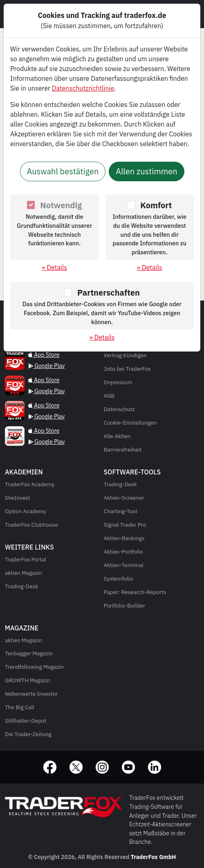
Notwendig (61, 205)
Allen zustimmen (146, 171)
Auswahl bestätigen (63, 171)
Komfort (156, 205)
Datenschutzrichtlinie (83, 88)
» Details (54, 267)
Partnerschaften (109, 293)
